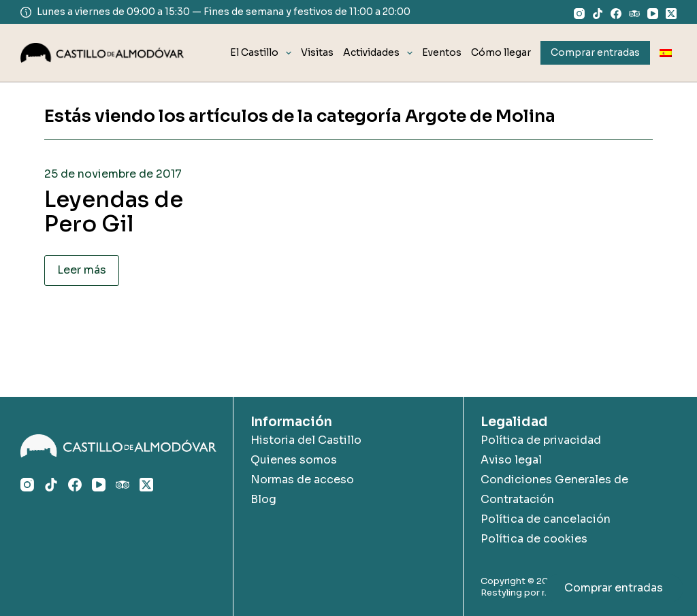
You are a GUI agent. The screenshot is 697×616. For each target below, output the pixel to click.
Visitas (317, 52)
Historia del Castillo (306, 440)
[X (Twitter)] (671, 14)
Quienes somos (294, 460)
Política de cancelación (546, 519)
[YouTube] (653, 14)
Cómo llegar (501, 52)
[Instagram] (579, 14)
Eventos (442, 52)
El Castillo (263, 53)
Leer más (82, 270)
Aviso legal (511, 460)
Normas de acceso (302, 480)
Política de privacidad (541, 440)
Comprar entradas (614, 588)
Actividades (380, 53)
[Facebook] (616, 14)
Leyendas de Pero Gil (114, 212)
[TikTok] (598, 14)
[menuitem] (666, 53)
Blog (263, 499)
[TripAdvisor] (634, 14)
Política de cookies (534, 539)
